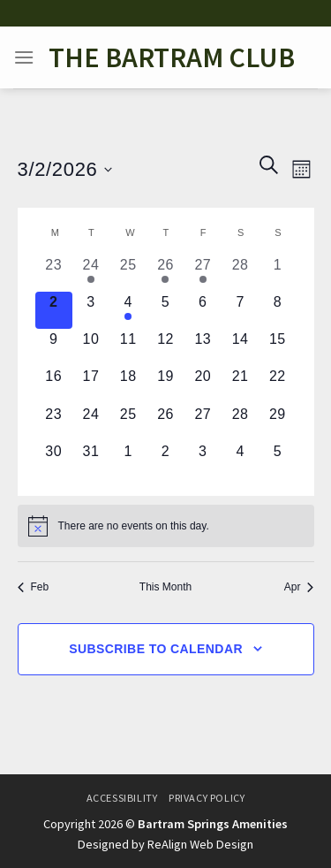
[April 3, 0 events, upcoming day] (203, 460)
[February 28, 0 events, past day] (240, 273)
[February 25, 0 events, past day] (128, 273)
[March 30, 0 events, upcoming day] (54, 460)
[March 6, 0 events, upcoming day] (203, 310)
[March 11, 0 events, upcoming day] (128, 347)
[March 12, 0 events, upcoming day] (165, 347)
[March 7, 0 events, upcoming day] (240, 310)
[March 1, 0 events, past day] (277, 273)
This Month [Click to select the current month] (165, 587)
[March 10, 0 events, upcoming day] (91, 347)
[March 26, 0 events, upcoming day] (165, 423)
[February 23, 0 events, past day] (54, 273)
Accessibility (122, 798)
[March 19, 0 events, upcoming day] (165, 385)
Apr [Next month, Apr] (299, 587)
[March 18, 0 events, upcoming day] (128, 385)
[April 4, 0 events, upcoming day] (240, 460)
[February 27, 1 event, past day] (203, 273)
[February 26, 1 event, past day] (165, 273)
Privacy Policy (207, 798)
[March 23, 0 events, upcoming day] (54, 423)
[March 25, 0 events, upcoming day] (128, 423)
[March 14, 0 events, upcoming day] (240, 347)
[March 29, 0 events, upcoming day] (277, 423)
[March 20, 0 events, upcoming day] (203, 385)
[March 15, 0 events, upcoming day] (277, 347)
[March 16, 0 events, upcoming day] (54, 385)
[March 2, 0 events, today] (54, 310)
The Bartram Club (172, 57)
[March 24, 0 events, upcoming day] (91, 423)
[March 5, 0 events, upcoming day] (165, 310)
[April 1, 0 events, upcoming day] (128, 460)
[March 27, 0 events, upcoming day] (203, 423)
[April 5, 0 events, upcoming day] (277, 460)
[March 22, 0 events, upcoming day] (277, 385)
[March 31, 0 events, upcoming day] (91, 460)
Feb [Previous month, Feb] (34, 587)
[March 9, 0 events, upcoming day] (54, 347)
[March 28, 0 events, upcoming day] (240, 423)
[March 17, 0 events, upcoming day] (91, 385)
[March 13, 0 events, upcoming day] (203, 347)
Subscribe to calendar (156, 649)
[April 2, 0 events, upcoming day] (165, 460)
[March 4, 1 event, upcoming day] (128, 310)
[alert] (166, 526)
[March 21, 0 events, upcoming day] (240, 385)
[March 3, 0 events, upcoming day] (91, 310)
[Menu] (24, 57)
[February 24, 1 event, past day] (91, 273)
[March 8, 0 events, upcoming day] (277, 310)
